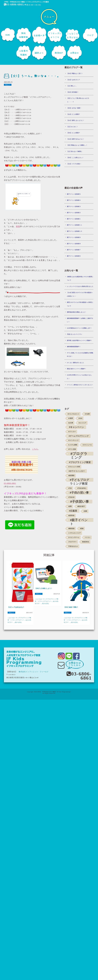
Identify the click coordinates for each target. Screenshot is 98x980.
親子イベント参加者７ (74, 250)
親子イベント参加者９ (74, 237)
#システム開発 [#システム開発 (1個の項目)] (73, 445)
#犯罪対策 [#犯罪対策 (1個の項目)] (71, 516)
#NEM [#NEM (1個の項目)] (80, 418)
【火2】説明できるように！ (76, 139)
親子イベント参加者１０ (75, 231)
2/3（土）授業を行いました (75, 363)
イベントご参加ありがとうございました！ (80, 385)
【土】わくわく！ (72, 127)
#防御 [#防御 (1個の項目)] (82, 529)
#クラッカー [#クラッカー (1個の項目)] (72, 432)
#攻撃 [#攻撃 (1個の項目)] (70, 506)
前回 (18, 226)
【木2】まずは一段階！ (74, 108)
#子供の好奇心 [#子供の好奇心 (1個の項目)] (82, 488)
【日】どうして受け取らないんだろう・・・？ (78, 100)
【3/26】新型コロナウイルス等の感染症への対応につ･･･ (80, 294)
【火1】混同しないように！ (76, 120)
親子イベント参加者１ (74, 219)
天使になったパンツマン (75, 334)
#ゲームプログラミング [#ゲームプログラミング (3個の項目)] (79, 436)
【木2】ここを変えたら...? (75, 158)
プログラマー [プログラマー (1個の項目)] (72, 542)
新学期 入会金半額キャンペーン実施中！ (80, 340)
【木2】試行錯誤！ (73, 92)
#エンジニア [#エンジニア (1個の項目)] (82, 423)
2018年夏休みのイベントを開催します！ (79, 328)
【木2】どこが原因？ (74, 133)
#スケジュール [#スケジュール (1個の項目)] (87, 445)
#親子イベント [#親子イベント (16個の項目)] (79, 520)
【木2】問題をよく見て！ (75, 73)
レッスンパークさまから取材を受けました (80, 286)
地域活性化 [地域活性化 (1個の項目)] (85, 542)
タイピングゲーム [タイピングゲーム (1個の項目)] (74, 537)
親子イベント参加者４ (74, 200)
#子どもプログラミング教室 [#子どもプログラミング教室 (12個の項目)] (80, 480)
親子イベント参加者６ (74, 256)
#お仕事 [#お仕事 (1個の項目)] (71, 423)
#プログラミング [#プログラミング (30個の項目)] (79, 454)
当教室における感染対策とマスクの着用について (80, 278)
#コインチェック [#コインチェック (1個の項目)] (73, 440)
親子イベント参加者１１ (75, 225)
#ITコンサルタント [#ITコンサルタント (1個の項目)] (73, 414)
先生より (8, 85)
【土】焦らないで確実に (75, 151)
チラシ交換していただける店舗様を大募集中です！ (80, 355)
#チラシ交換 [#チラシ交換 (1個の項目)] (72, 449)
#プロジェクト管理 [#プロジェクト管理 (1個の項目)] (74, 467)
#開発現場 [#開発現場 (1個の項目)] (71, 529)
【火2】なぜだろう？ (74, 80)
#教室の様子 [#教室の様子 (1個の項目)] (81, 506)
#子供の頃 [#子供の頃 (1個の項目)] (71, 497)
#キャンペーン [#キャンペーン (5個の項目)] (76, 427)
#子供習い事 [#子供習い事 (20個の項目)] (80, 502)
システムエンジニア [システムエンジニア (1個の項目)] (74, 533)
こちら (35, 449)
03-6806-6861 (14, 5)
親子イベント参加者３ (74, 206)
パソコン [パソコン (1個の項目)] (88, 537)
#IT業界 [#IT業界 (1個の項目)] (71, 418)
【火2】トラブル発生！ (74, 164)
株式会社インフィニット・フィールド (34, 672)
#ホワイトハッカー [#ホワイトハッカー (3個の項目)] (77, 471)
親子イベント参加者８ (74, 244)
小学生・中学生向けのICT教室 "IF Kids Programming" (54, 692)
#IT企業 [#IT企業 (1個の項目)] (87, 414)
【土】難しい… (72, 86)
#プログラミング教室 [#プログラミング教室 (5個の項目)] (80, 462)
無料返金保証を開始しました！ (77, 312)
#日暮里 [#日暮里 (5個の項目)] (73, 511)
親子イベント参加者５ (74, 194)
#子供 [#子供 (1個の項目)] (70, 488)
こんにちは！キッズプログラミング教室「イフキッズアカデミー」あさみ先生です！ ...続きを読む (19, 620)
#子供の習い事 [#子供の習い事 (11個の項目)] (79, 493)
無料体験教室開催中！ (74, 347)
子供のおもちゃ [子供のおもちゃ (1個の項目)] (73, 546)
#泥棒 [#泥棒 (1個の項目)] (85, 511)
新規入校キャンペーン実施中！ (77, 369)
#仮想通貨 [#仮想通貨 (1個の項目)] (71, 475)
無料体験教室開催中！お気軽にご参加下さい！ (80, 320)
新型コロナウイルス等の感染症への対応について (80, 304)
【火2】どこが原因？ (74, 114)
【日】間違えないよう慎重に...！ (77, 145)
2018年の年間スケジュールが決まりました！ (79, 377)
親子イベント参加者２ (74, 213)
